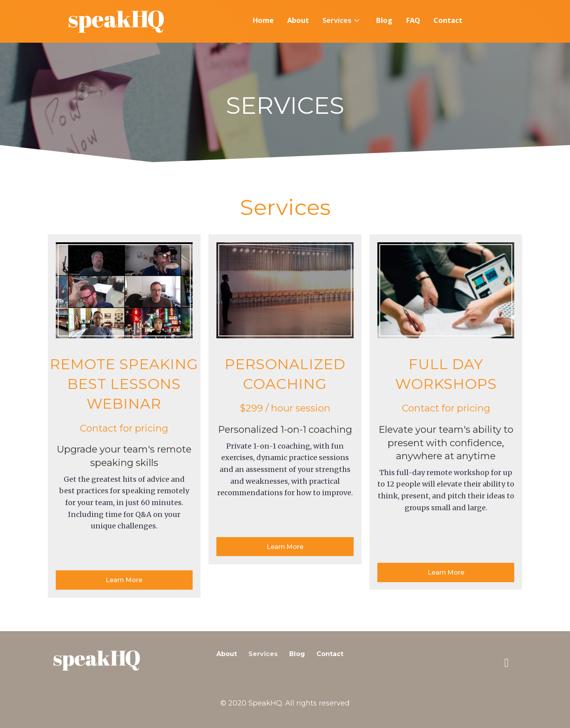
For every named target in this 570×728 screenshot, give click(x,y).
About (227, 654)
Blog (297, 654)
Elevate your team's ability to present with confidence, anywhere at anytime (446, 443)
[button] (124, 580)
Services (263, 654)
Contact (330, 654)
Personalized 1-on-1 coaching (285, 429)
